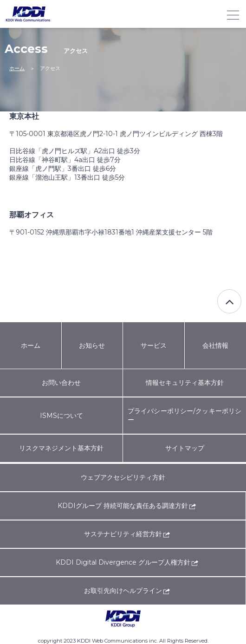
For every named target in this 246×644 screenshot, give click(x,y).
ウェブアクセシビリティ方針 (123, 477)
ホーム (17, 68)
